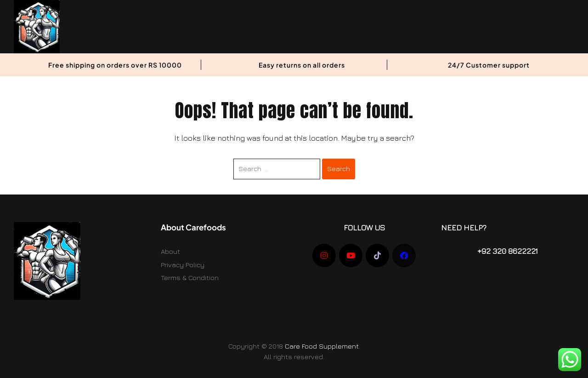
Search (339, 169)
